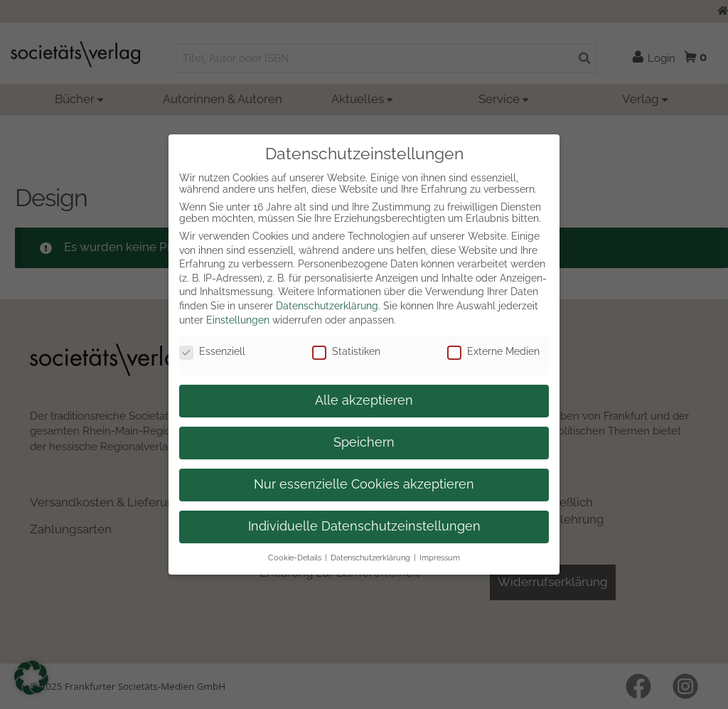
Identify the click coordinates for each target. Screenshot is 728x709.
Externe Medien (493, 351)
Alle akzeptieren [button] (364, 400)
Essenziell (212, 351)
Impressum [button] (440, 558)
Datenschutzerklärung (327, 306)
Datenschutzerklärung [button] (370, 558)
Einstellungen (238, 320)
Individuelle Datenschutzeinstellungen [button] (364, 526)
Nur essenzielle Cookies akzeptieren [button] (364, 484)
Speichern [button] (364, 442)
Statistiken (346, 351)
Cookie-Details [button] (295, 558)
